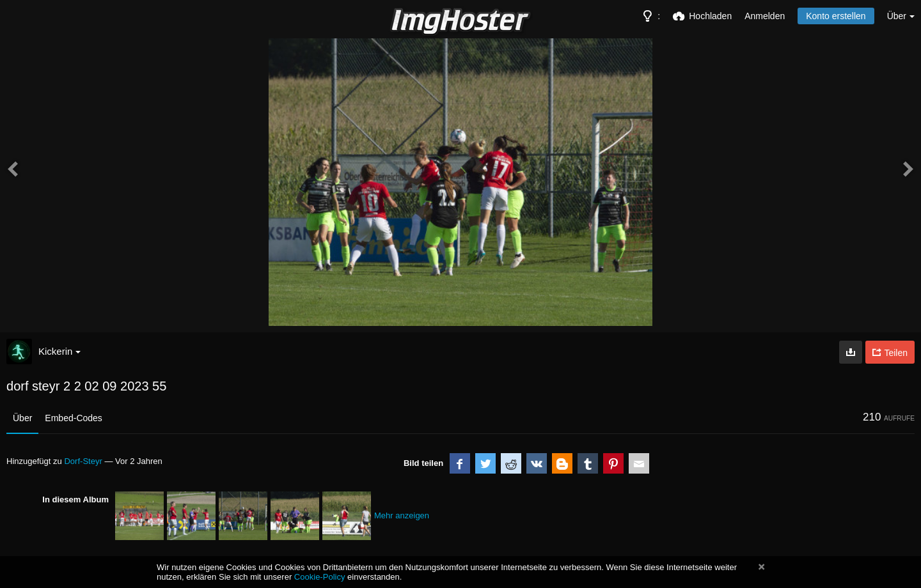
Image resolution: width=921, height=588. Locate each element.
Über (22, 418)
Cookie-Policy (320, 577)
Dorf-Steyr (83, 461)
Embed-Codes (74, 418)
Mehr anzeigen (402, 515)
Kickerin (59, 351)
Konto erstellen (836, 16)
